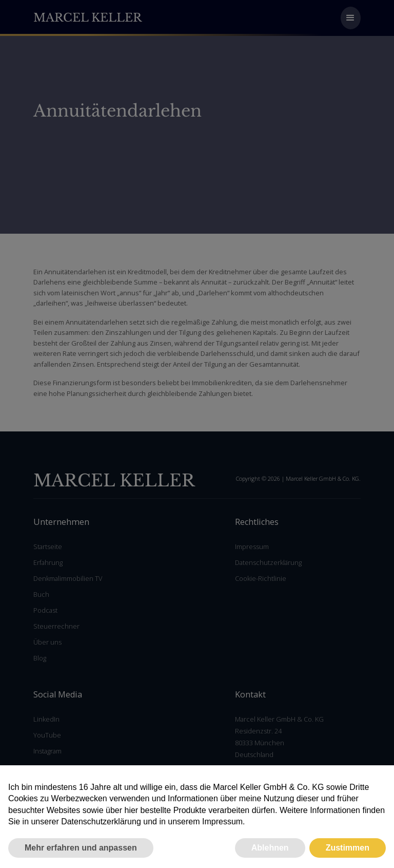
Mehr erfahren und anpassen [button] (81, 848)
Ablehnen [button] (270, 848)
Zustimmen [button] (348, 848)
